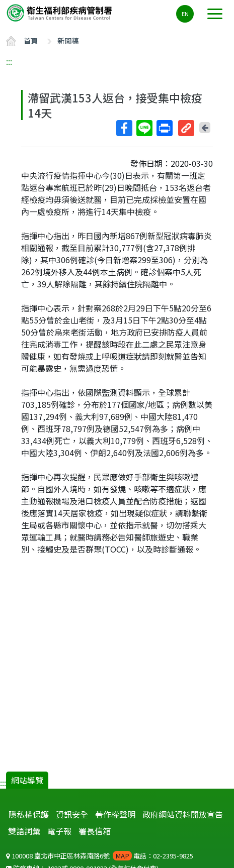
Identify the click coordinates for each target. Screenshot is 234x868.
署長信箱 (95, 831)
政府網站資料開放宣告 (183, 814)
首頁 (31, 40)
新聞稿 (68, 40)
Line (144, 128)
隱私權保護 (29, 814)
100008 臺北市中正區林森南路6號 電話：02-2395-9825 (100, 856)
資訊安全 (72, 814)
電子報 (59, 831)
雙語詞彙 (24, 831)
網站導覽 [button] (27, 780)
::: (9, 61)
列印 (164, 128)
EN (185, 14)
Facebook (124, 128)
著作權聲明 (115, 814)
